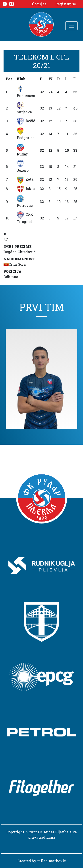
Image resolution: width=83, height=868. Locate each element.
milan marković (51, 861)
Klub (21, 79)
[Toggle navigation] (71, 26)
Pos (9, 79)
